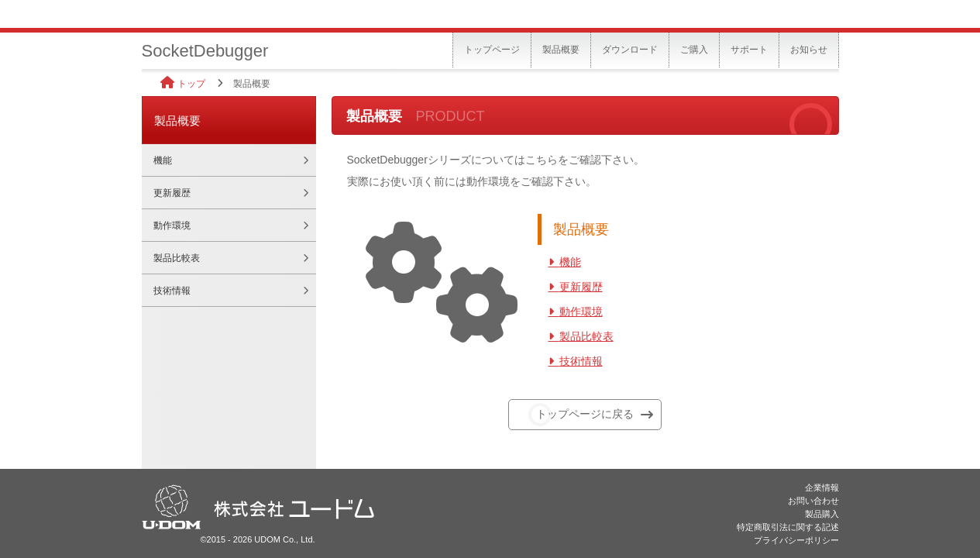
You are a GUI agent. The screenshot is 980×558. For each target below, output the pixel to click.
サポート (749, 50)
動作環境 (581, 312)
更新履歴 (581, 287)
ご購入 (694, 50)
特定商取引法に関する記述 (788, 527)
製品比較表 (586, 336)
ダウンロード (630, 50)
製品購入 (822, 514)
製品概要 (561, 50)
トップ (191, 84)
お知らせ (809, 50)
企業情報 (822, 487)
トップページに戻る (585, 414)
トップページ (492, 50)
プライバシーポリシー (796, 540)
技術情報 (581, 361)
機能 (570, 262)
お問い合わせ (813, 501)
